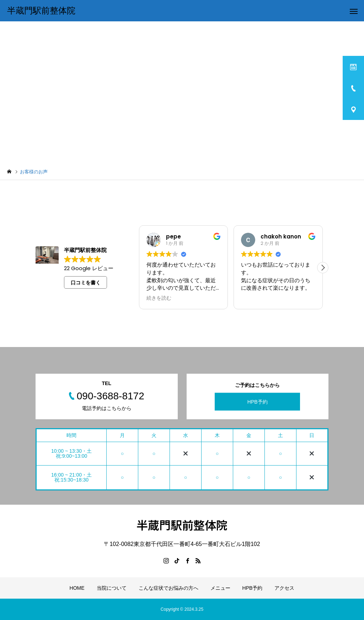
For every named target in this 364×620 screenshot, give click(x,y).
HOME (77, 588)
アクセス (284, 588)
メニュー (220, 588)
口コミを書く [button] (86, 283)
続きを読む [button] (159, 298)
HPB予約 (258, 401)
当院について (112, 588)
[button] (323, 268)
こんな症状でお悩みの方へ (168, 588)
